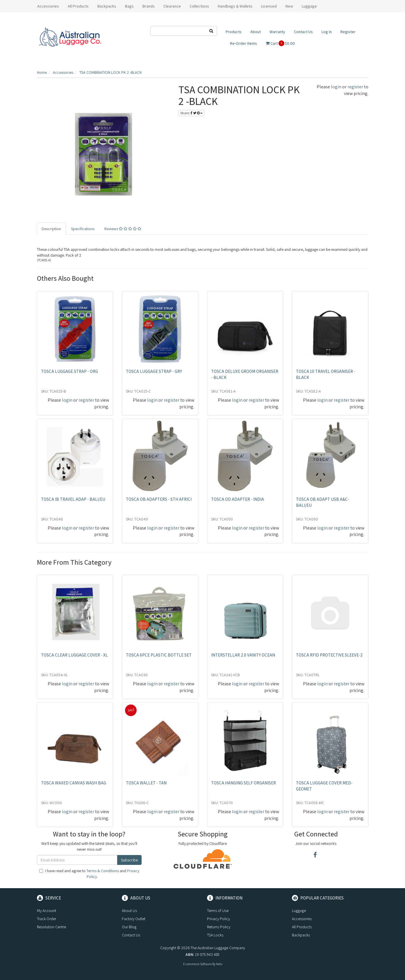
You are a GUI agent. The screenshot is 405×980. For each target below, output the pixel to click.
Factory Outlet (134, 919)
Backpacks (301, 935)
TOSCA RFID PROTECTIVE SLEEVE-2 (329, 655)
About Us (129, 911)
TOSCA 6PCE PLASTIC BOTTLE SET (159, 655)
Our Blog (129, 927)
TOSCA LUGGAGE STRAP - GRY (154, 371)
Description (51, 229)
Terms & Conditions (103, 871)
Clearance (172, 6)
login (336, 87)
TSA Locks (215, 935)
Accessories (302, 919)
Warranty (277, 32)
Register (348, 32)
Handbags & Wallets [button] (235, 6)
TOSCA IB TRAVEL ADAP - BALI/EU (73, 499)
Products (234, 32)
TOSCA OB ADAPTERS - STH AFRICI (159, 499)
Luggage (299, 911)
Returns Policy (219, 927)
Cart (280, 43)
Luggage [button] (309, 6)
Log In (327, 32)
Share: (191, 113)
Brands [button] (149, 6)
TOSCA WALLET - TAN (146, 783)
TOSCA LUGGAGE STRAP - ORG (69, 371)
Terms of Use (218, 911)
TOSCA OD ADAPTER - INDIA (238, 499)
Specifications (83, 229)
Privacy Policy (218, 919)
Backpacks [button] (107, 6)
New (289, 6)
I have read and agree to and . (89, 874)
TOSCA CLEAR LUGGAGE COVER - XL (74, 655)
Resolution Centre (51, 927)
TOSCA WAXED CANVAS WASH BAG (74, 783)
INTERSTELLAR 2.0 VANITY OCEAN (243, 655)
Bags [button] (129, 6)
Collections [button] (199, 6)
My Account (47, 911)
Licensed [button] (269, 6)
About (256, 32)
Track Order (47, 919)
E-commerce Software (197, 964)
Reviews (123, 229)
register (355, 87)
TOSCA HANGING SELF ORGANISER (243, 783)
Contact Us (303, 32)
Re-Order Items (243, 43)
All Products (78, 6)
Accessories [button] (48, 6)
